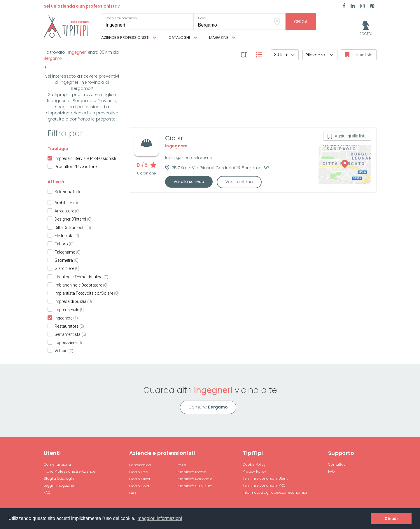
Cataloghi (183, 38)
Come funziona (57, 464)
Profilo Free (139, 472)
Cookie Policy (254, 464)
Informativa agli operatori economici (275, 492)
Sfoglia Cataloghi (59, 478)
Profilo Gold (139, 486)
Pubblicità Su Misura (194, 486)
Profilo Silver (140, 479)
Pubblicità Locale (191, 472)
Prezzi (181, 465)
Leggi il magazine (59, 485)
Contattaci (337, 464)
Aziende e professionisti (129, 38)
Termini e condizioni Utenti (266, 478)
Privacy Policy (254, 471)
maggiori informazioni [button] (160, 518)
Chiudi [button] (391, 518)
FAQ (47, 492)
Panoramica (140, 465)
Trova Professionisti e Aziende (70, 471)
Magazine (222, 38)
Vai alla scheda (189, 181)
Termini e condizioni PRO (264, 485)
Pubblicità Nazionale (194, 479)
